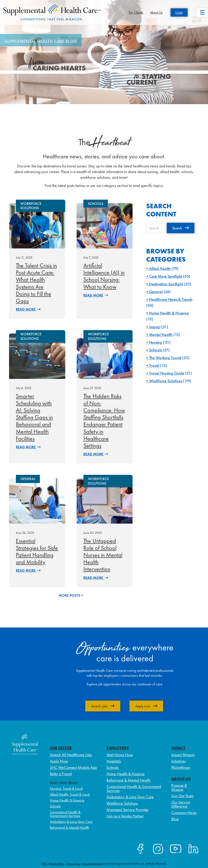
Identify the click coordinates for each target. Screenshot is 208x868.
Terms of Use (74, 864)
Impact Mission (183, 755)
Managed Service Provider (128, 810)
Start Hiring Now (120, 755)
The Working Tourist (165, 358)
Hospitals (114, 761)
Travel (154, 365)
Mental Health (161, 335)
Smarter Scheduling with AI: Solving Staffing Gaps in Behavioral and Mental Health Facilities (34, 417)
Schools (155, 350)
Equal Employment (93, 864)
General (156, 292)
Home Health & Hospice (169, 313)
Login (179, 12)
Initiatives (179, 761)
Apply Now (59, 761)
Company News (184, 813)
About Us (156, 12)
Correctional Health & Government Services (65, 814)
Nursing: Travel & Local (66, 788)
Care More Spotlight (166, 276)
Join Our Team (182, 796)
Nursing (156, 342)
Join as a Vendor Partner (125, 816)
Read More (28, 309)
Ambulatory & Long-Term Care (71, 822)
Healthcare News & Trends (171, 299)
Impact (155, 327)
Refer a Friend (61, 774)
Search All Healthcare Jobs (71, 755)
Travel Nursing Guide (167, 373)
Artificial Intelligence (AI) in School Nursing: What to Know (104, 276)
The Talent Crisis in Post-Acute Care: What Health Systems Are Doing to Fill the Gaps (36, 283)
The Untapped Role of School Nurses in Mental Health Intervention (103, 555)
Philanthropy (181, 767)
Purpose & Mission (179, 787)
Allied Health (160, 268)
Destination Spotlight (166, 284)
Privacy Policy (57, 864)
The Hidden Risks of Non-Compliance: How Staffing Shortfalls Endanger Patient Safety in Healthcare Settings (104, 421)
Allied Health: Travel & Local (70, 794)
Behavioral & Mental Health (69, 828)
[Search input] (155, 228)
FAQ (44, 864)
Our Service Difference (181, 804)
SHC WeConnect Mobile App (73, 767)
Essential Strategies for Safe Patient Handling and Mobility (37, 552)
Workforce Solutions (166, 381)
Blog (175, 819)
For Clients (136, 12)
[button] (181, 228)
